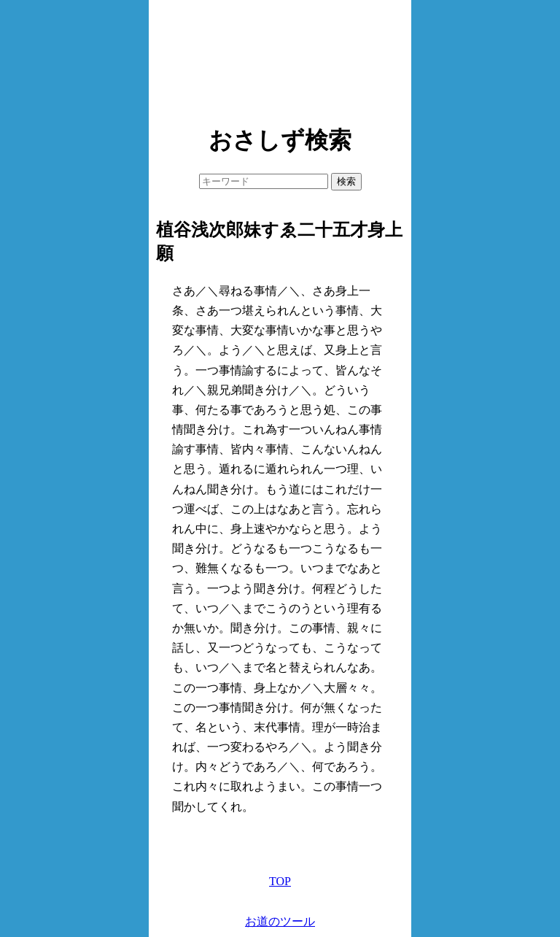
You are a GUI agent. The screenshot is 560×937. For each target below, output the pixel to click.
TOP (280, 881)
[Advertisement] (280, 58)
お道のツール (280, 921)
